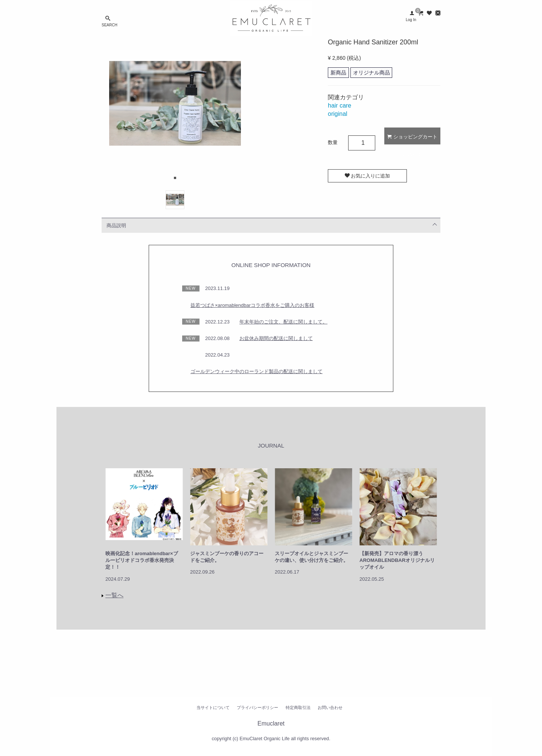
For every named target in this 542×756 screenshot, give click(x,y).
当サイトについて (213, 707)
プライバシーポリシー (257, 707)
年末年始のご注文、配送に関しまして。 (283, 322)
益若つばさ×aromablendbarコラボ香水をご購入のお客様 (252, 305)
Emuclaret (271, 724)
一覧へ (114, 595)
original (338, 114)
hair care (340, 106)
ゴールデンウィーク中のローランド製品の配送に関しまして (257, 371)
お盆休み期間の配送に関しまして (276, 338)
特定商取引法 (298, 707)
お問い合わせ (330, 707)
